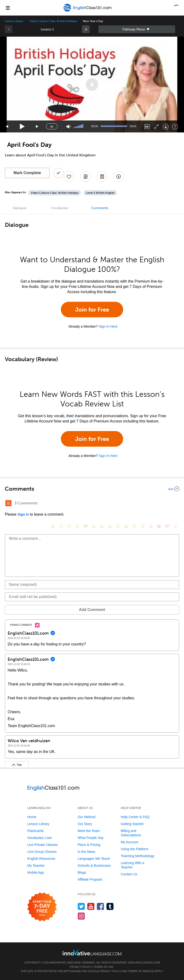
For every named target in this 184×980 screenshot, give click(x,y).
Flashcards (35, 831)
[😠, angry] (94, 526)
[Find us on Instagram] (81, 916)
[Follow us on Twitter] (81, 906)
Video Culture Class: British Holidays (53, 21)
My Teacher (36, 866)
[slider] (79, 126)
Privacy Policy (81, 967)
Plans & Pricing (89, 845)
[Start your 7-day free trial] (42, 907)
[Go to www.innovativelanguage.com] (92, 952)
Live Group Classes (42, 852)
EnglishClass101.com (144, 963)
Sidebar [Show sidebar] (137, 29)
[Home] (88, 11)
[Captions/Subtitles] (147, 127)
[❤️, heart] (167, 526)
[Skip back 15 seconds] (7, 127)
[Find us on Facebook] (101, 906)
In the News (86, 852)
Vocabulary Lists (40, 838)
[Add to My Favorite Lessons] (69, 177)
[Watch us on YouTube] (91, 906)
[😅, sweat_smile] (110, 526)
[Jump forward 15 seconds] (37, 127)
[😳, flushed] (61, 526)
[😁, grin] (69, 526)
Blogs (82, 872)
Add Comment (92, 610)
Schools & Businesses (94, 866)
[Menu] (8, 8)
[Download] (166, 127)
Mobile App (36, 872)
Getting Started (132, 824)
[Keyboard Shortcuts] (175, 127)
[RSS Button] (8, 503)
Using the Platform (135, 849)
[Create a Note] (86, 177)
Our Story (85, 824)
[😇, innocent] (134, 526)
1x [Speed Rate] (52, 126)
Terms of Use (104, 967)
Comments (100, 208)
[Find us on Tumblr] (110, 906)
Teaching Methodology (138, 856)
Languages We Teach (94, 859)
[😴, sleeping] (143, 526)
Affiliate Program (90, 879)
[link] (86, 29)
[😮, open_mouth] (151, 526)
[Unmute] (69, 127)
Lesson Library (14, 21)
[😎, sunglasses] (86, 526)
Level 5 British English (100, 193)
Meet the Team (89, 831)
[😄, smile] (53, 526)
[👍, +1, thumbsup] (175, 526)
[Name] (92, 585)
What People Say (91, 838)
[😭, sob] (126, 526)
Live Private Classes (43, 845)
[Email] (92, 597)
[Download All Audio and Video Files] (119, 177)
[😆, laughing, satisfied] (102, 526)
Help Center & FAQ (135, 817)
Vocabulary (60, 208)
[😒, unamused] (77, 526)
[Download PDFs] (102, 177)
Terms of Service (141, 971)
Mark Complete (27, 173)
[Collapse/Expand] (92, 489)
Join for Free (92, 310)
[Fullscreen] (156, 127)
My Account (129, 842)
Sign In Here (108, 326)
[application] (92, 85)
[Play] (22, 127)
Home (32, 817)
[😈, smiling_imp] (159, 526)
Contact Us (129, 874)
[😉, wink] (118, 526)
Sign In (23, 514)
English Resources (41, 859)
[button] (176, 8)
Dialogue (20, 208)
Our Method (86, 817)
